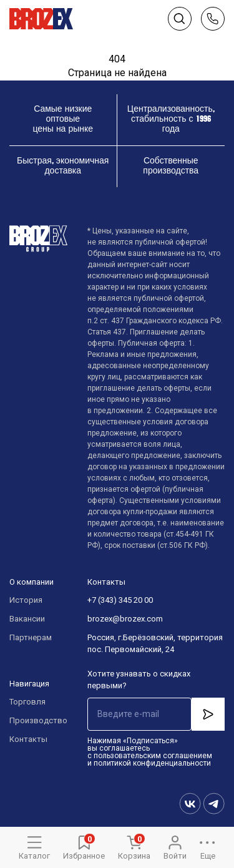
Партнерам (31, 637)
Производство (36, 720)
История (26, 600)
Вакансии (27, 619)
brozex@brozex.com (125, 619)
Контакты (28, 739)
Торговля (27, 702)
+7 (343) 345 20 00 (120, 600)
